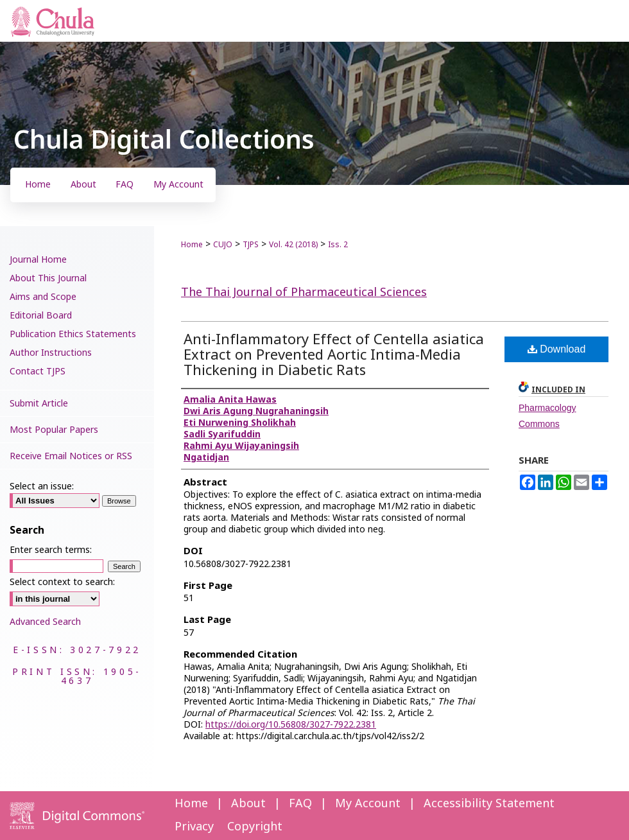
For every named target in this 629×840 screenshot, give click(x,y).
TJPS (251, 245)
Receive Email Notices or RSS (71, 456)
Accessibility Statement (489, 804)
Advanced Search (45, 622)
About (248, 804)
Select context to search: (62, 582)
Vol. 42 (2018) (293, 245)
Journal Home (38, 260)
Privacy (194, 827)
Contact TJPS (38, 372)
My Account (368, 804)
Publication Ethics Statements (73, 334)
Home (192, 245)
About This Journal (48, 278)
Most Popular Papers (54, 430)
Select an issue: (42, 486)
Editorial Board (41, 316)
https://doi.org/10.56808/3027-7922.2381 (291, 725)
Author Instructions (51, 353)
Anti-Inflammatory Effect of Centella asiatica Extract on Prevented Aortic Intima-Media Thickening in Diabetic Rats (334, 355)
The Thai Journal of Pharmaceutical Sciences (304, 293)
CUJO (223, 245)
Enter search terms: (51, 550)
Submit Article (39, 404)
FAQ (300, 804)
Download (557, 349)
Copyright (255, 827)
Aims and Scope (43, 297)
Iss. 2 (338, 245)
